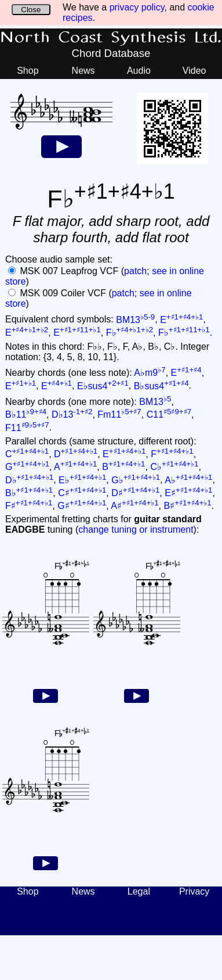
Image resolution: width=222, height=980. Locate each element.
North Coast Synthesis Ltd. (111, 38)
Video (194, 71)
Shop (28, 71)
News (83, 71)
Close (31, 10)
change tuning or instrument (136, 530)
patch (135, 271)
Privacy (194, 891)
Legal (139, 891)
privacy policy (137, 7)
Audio (139, 71)
